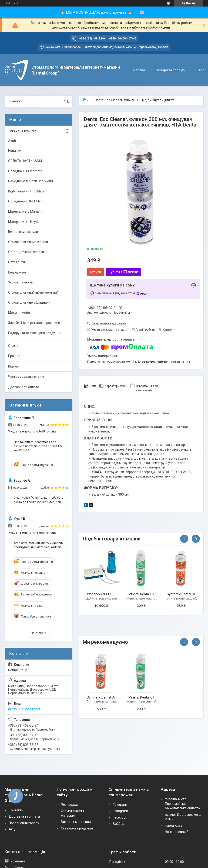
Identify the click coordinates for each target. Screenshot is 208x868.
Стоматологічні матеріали (28, 242)
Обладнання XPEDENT (25, 201)
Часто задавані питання (27, 377)
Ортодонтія (17, 262)
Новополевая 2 (177, 832)
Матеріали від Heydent (25, 222)
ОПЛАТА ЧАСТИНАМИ (25, 161)
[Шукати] (67, 101)
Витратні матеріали (23, 232)
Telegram (120, 805)
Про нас (14, 356)
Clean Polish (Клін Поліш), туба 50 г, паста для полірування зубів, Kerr (38, 500)
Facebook (120, 817)
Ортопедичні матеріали (26, 252)
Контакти (16, 810)
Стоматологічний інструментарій (33, 293)
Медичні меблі (19, 313)
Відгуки (14, 366)
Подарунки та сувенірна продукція (35, 333)
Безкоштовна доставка (109, 323)
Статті (13, 346)
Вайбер (119, 824)
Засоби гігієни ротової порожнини (34, 323)
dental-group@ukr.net (24, 709)
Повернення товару (24, 823)
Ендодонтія (17, 272)
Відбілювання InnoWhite (26, 191)
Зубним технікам (21, 282)
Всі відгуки (39, 633)
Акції (12, 141)
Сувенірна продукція (77, 828)
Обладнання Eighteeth (25, 171)
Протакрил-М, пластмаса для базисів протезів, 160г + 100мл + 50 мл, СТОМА (39, 446)
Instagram (120, 811)
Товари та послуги (171, 70)
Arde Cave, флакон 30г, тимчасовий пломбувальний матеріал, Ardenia (39, 545)
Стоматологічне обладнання (30, 302)
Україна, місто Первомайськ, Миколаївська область (182, 804)
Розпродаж (70, 805)
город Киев (174, 826)
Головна (138, 70)
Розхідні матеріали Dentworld (30, 181)
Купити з (124, 272)
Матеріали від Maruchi (25, 211)
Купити (96, 272)
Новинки (15, 151)
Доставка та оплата (24, 387)
